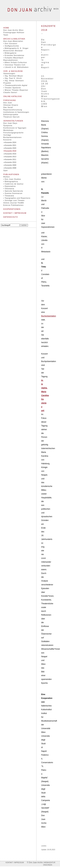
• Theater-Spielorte (12, 88)
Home (6, 28)
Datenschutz (11, 217)
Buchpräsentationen (12, 137)
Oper (6, 170)
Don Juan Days (10, 123)
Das (8, 107)
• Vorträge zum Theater (14, 200)
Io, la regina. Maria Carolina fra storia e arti (45, 395)
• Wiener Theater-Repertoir (16, 90)
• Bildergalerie (10, 53)
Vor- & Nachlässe (13, 71)
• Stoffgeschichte (11, 46)
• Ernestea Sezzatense (14, 55)
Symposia (8, 126)
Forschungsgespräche (13, 133)
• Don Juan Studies (12, 179)
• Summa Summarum (13, 193)
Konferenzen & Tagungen (15, 128)
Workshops (8, 130)
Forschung (10, 100)
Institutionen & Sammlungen (16, 112)
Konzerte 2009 (11, 165)
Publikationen (11, 174)
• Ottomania (9, 189)
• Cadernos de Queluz (13, 184)
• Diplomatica (9, 186)
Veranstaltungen (13, 121)
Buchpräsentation (49, 316)
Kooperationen (12, 209)
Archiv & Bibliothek (14, 39)
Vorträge (7, 135)
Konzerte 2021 (11, 145)
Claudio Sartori (10, 92)
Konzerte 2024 (11, 142)
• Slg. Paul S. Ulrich (13, 78)
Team (6, 35)
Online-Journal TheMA (14, 203)
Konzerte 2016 (11, 154)
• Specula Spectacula (13, 191)
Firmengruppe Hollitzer (14, 32)
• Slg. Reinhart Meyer (13, 76)
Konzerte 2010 (11, 162)
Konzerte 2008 (11, 168)
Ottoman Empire (11, 105)
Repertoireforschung (13, 110)
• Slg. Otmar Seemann (14, 81)
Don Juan (8, 103)
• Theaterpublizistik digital (15, 85)
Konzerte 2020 (11, 148)
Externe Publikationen (13, 205)
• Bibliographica (11, 181)
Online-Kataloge (13, 96)
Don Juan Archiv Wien (13, 30)
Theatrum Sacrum (11, 117)
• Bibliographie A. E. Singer (16, 48)
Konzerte (7, 140)
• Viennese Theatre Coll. (15, 65)
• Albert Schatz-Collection (15, 62)
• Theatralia (9, 196)
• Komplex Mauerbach (13, 58)
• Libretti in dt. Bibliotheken (16, 67)
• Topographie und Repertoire (17, 198)
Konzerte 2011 (11, 159)
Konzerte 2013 (11, 157)
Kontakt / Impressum (15, 213)
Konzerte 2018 (11, 151)
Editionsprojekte (11, 114)
